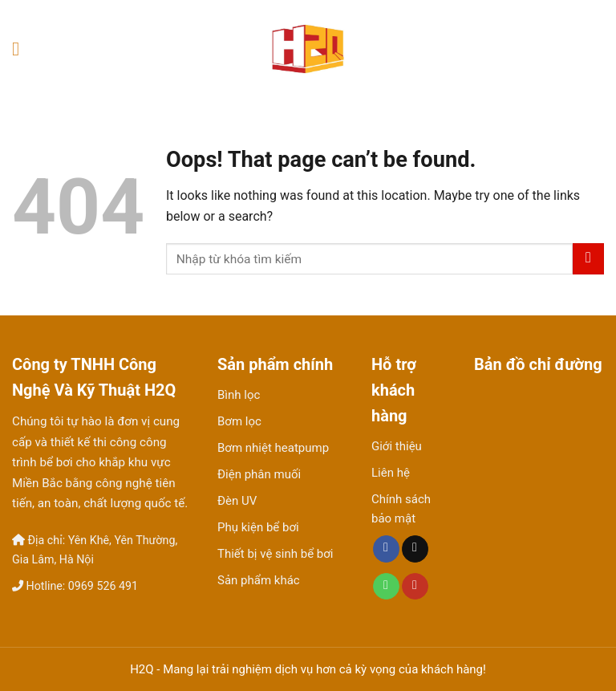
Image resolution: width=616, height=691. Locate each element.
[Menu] (22, 49)
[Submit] (588, 259)
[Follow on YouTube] (415, 587)
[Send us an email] (415, 549)
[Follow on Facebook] (386, 549)
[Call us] (386, 587)
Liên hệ (391, 473)
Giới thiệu (397, 446)
